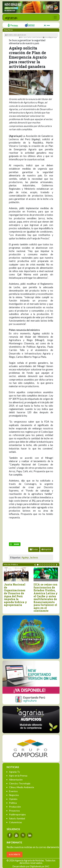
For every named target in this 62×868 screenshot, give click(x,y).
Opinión (13, 799)
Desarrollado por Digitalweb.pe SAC (31, 866)
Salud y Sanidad (17, 818)
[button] (38, 565)
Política (13, 803)
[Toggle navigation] (55, 17)
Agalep (25, 557)
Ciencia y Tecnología (20, 783)
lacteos (34, 557)
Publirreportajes (17, 814)
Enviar (34, 549)
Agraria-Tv (14, 772)
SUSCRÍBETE (15, 854)
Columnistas (16, 822)
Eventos (13, 791)
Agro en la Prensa (18, 776)
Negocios (14, 795)
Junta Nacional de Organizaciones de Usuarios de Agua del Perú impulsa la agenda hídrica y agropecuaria (15, 595)
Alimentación (16, 780)
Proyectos (14, 811)
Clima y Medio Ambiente (22, 787)
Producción (15, 807)
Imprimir (47, 549)
